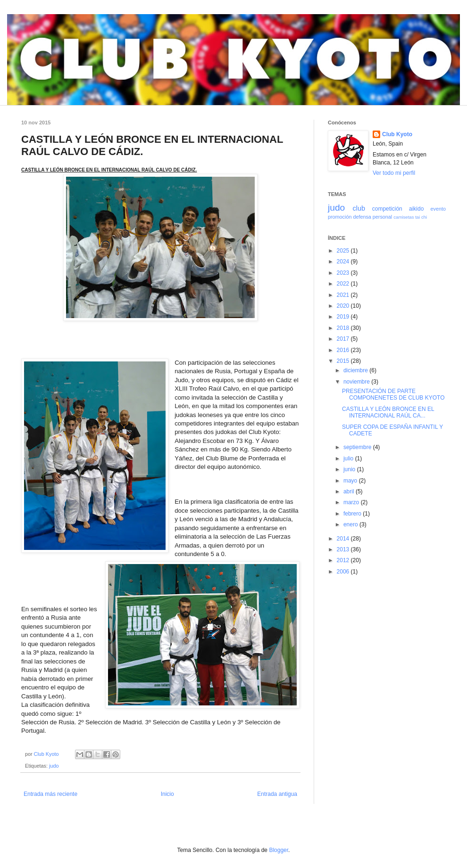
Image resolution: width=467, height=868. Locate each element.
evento (438, 209)
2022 (344, 284)
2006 (344, 572)
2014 (344, 539)
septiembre (358, 447)
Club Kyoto (397, 134)
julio (349, 459)
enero (351, 524)
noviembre (357, 382)
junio (350, 469)
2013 (344, 549)
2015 (344, 361)
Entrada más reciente (50, 794)
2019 (344, 317)
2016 (344, 350)
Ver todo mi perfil (394, 173)
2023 (344, 273)
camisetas (404, 217)
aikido (416, 209)
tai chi (421, 217)
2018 (344, 328)
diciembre (356, 370)
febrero (353, 514)
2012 (344, 560)
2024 (344, 262)
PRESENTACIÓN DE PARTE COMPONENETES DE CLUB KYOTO (393, 394)
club (359, 208)
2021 (344, 295)
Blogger (279, 850)
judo (54, 766)
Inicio (167, 794)
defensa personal (372, 217)
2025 (344, 251)
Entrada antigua (277, 794)
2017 (344, 339)
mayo (351, 481)
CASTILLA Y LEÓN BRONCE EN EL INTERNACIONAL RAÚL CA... (388, 412)
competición (387, 209)
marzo (352, 502)
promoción (340, 217)
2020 (344, 306)
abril (350, 491)
